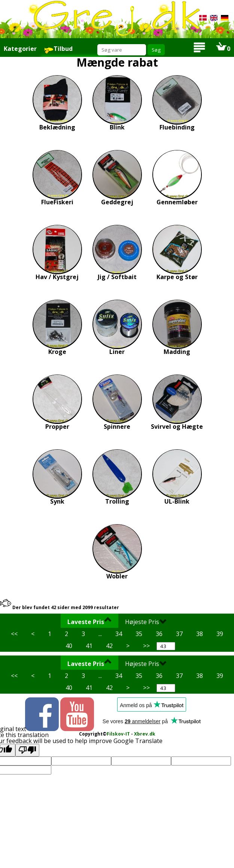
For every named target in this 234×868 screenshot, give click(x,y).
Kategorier (20, 49)
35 (139, 634)
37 (179, 634)
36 (159, 634)
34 (119, 634)
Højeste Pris (146, 621)
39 (220, 634)
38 (200, 634)
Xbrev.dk (145, 734)
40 (69, 646)
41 (89, 646)
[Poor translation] (27, 750)
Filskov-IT (118, 734)
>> (146, 646)
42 (109, 646)
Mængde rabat (117, 62)
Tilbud (58, 49)
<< (14, 634)
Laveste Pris (89, 621)
